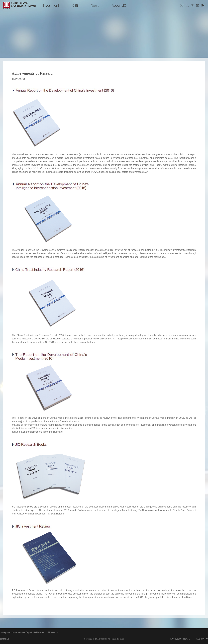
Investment (51, 6)
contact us (5, 639)
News (95, 6)
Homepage (5, 632)
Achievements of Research (46, 632)
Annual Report (26, 632)
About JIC (119, 6)
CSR (75, 6)
